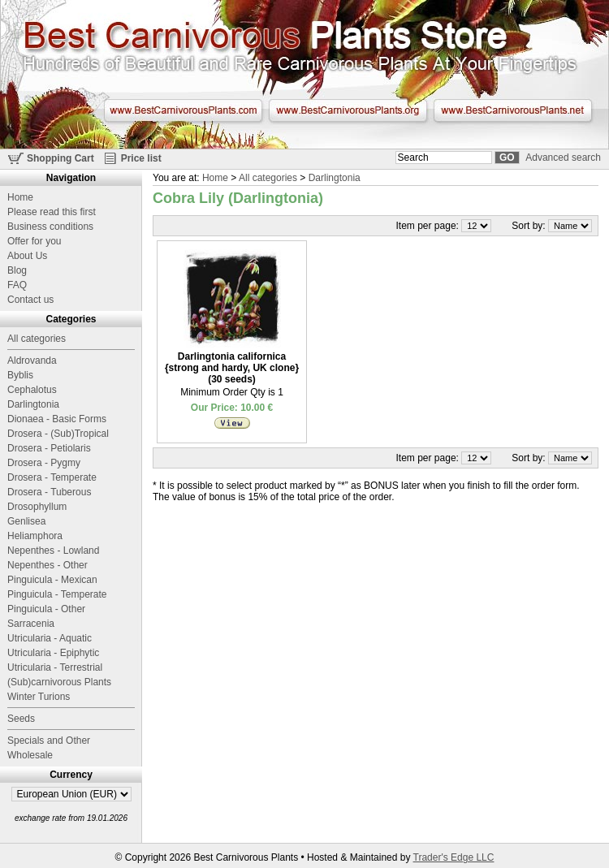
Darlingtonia (335, 178)
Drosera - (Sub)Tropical (58, 434)
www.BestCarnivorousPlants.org (348, 110)
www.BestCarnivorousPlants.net (513, 110)
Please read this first (52, 212)
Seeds (21, 719)
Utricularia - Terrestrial (55, 667)
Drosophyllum (37, 507)
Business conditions (50, 227)
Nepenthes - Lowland (53, 551)
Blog (17, 270)
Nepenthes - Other (48, 565)
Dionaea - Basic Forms (57, 419)
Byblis (20, 375)
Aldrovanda (32, 361)
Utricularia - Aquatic (50, 638)
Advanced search (563, 158)
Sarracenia (31, 624)
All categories (268, 178)
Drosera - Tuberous (49, 492)
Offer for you (34, 241)
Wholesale (30, 755)
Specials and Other (49, 741)
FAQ (17, 285)
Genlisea (26, 521)
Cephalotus (32, 390)
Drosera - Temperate (52, 477)
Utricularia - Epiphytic (53, 653)
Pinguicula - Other (46, 609)
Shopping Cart (60, 158)
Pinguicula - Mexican (52, 580)
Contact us (30, 300)
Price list (141, 158)
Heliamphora (35, 536)
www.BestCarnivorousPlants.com (183, 110)
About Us (27, 256)
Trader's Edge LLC (454, 857)
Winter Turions (39, 697)
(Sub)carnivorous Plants (59, 682)
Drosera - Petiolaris (49, 448)
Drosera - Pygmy (44, 463)
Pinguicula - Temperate (57, 594)
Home (215, 178)
